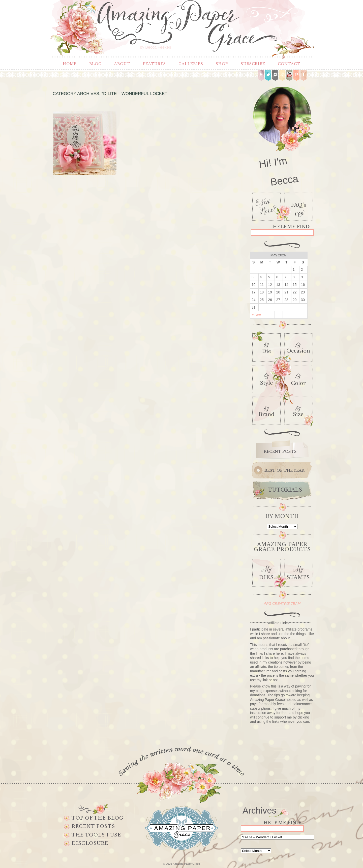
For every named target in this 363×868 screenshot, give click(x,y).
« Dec (256, 315)
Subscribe (253, 64)
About (122, 64)
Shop (222, 64)
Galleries (191, 64)
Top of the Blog (98, 818)
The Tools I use (96, 835)
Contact (289, 64)
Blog (95, 64)
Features (154, 64)
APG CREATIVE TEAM (282, 604)
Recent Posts (93, 826)
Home (70, 64)
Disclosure (90, 843)
